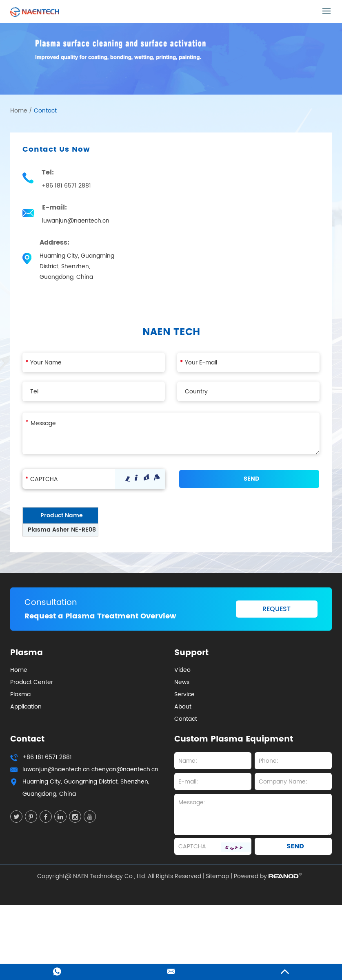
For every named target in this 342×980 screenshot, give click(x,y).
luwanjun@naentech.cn (76, 221)
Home (19, 111)
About (183, 707)
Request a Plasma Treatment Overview (100, 616)
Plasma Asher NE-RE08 (62, 530)
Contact (45, 111)
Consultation (51, 603)
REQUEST (276, 609)
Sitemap (217, 876)
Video (182, 670)
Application (26, 707)
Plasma (20, 694)
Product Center (32, 682)
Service (184, 694)
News (182, 682)
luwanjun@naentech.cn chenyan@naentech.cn (90, 769)
